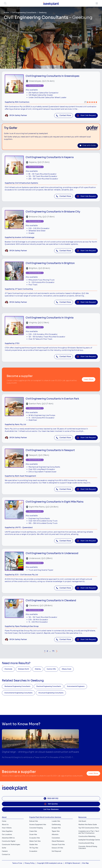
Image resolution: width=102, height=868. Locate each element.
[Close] (72, 427)
